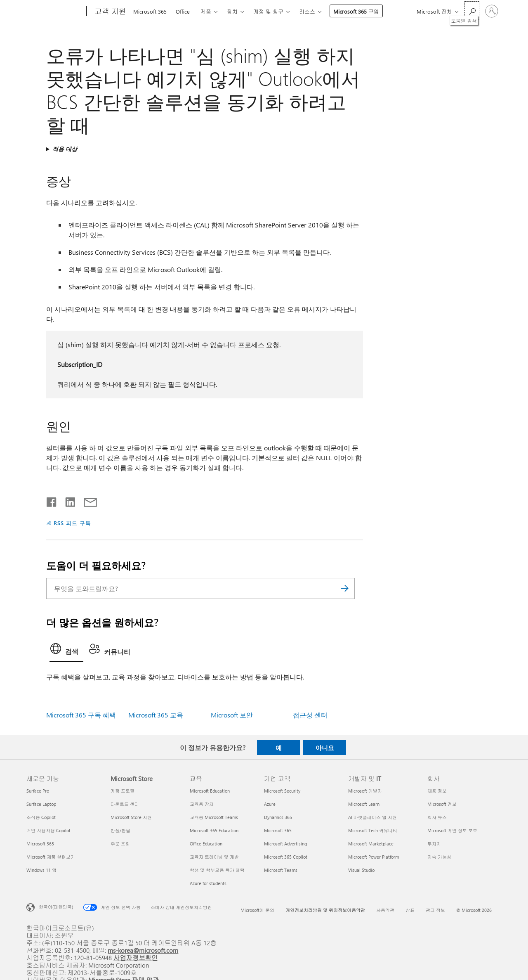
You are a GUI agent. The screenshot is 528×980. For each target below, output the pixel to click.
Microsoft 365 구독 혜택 (81, 715)
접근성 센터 (310, 715)
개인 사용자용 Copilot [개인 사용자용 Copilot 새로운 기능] (48, 830)
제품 (206, 11)
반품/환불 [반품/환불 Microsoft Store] (120, 830)
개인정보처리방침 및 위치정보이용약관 (325, 910)
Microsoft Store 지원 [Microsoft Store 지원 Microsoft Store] (131, 817)
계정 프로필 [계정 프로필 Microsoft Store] (123, 791)
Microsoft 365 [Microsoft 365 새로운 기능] (40, 844)
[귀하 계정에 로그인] (492, 11)
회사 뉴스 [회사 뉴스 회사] (437, 817)
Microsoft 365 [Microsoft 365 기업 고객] (278, 830)
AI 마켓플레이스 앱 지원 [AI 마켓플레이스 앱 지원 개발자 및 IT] (372, 817)
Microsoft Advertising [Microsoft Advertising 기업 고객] (285, 844)
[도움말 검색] (472, 11)
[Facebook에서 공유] (52, 500)
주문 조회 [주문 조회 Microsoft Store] (120, 844)
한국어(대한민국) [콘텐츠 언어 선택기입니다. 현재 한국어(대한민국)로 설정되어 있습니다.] (56, 907)
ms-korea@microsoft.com (143, 950)
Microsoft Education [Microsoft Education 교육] (210, 791)
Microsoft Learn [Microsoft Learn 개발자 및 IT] (364, 804)
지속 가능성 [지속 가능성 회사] (439, 857)
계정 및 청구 (268, 11)
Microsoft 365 (150, 11)
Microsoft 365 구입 (356, 11)
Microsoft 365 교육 (156, 715)
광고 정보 (435, 910)
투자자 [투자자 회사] (434, 844)
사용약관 (385, 910)
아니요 (325, 748)
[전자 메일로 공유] (87, 500)
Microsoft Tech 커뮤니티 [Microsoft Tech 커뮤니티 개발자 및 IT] (373, 830)
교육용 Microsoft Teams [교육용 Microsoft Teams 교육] (214, 817)
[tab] (66, 651)
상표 (410, 910)
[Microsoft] (55, 12)
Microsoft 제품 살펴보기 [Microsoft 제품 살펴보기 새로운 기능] (51, 857)
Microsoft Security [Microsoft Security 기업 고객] (282, 791)
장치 (232, 11)
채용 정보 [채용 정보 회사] (437, 791)
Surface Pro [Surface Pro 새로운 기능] (38, 791)
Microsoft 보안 (232, 715)
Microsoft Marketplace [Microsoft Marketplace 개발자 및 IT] (371, 844)
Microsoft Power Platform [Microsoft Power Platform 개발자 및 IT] (374, 857)
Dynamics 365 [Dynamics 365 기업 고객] (278, 817)
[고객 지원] (110, 12)
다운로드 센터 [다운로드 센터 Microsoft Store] (125, 804)
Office (183, 11)
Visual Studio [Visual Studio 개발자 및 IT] (361, 870)
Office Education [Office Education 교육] (206, 844)
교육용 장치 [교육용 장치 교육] (202, 804)
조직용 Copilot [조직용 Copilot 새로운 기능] (41, 817)
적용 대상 (65, 149)
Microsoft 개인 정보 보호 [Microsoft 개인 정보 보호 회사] (452, 830)
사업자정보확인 (136, 958)
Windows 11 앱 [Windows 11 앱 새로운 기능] (41, 870)
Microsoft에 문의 (257, 910)
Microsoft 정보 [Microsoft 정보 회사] (442, 804)
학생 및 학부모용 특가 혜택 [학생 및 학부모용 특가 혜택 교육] (217, 870)
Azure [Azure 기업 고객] (270, 804)
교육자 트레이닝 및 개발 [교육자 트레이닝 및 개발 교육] (214, 857)
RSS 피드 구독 (72, 523)
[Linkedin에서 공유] (67, 500)
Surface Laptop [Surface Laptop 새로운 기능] (41, 804)
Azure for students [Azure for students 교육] (208, 883)
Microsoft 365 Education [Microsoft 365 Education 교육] (214, 830)
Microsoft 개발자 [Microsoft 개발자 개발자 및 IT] (365, 791)
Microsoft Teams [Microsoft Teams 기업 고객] (281, 870)
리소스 (307, 11)
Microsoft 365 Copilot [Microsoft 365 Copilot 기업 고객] (286, 857)
